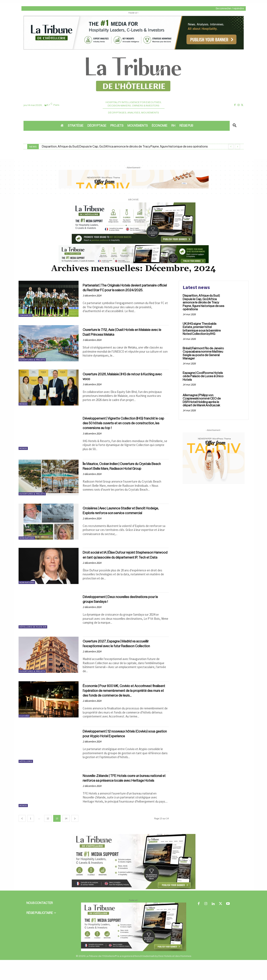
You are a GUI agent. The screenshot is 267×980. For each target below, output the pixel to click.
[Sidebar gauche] (134, 908)
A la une (24, 728)
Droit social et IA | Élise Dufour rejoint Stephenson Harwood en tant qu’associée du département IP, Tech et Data (124, 563)
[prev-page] (22, 838)
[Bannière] (134, 262)
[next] (237, 147)
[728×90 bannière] (134, 947)
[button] (235, 126)
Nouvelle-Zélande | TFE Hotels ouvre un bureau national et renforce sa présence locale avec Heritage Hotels (120, 799)
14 (66, 838)
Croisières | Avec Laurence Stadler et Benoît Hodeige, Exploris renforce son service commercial (123, 517)
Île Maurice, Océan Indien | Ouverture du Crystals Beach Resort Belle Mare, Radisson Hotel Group (123, 471)
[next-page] (75, 838)
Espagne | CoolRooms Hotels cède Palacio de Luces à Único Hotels (203, 376)
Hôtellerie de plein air (33, 634)
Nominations (27, 542)
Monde (23, 406)
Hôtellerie (26, 780)
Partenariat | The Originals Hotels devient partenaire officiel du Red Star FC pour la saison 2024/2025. (121, 290)
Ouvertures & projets (32, 361)
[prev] (231, 147)
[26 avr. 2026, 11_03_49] (134, 243)
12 (48, 838)
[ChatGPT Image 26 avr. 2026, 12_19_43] (134, 49)
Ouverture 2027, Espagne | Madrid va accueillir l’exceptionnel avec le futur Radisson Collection (125, 654)
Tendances (25, 315)
